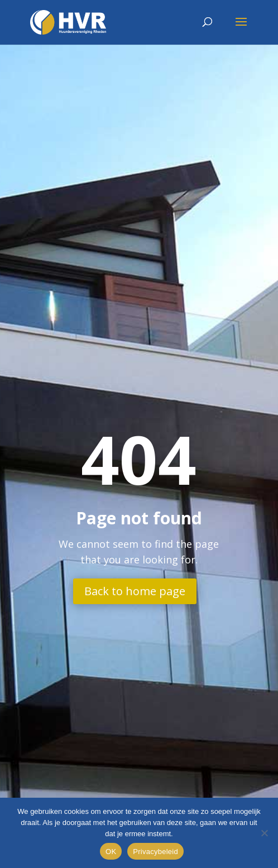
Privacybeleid (155, 852)
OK (111, 852)
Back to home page (135, 591)
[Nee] (264, 833)
